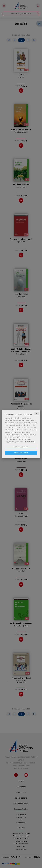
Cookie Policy (30, 442)
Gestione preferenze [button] (21, 447)
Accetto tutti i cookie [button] (21, 453)
